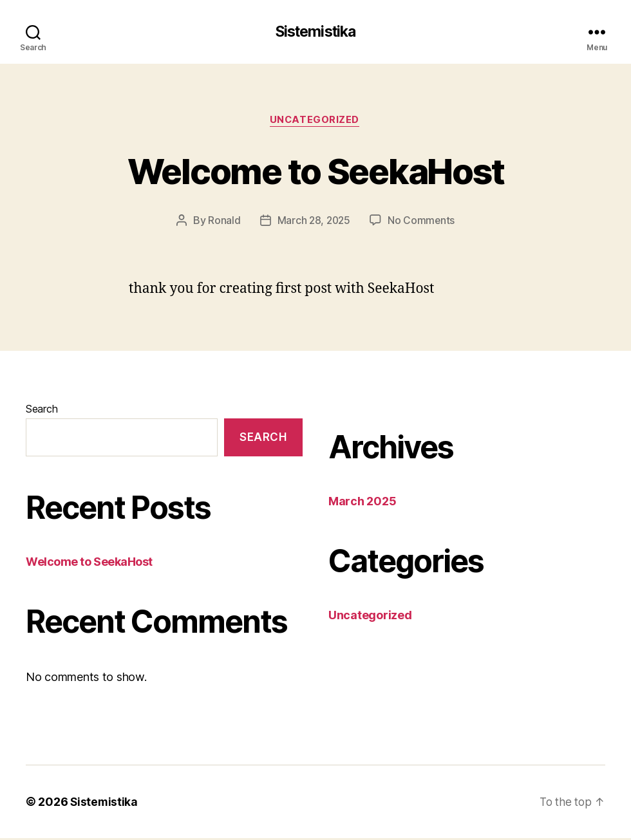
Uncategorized (315, 122)
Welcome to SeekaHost (316, 171)
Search (42, 411)
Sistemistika (315, 32)
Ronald (223, 222)
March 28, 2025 (313, 222)
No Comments (422, 222)
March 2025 (362, 503)
